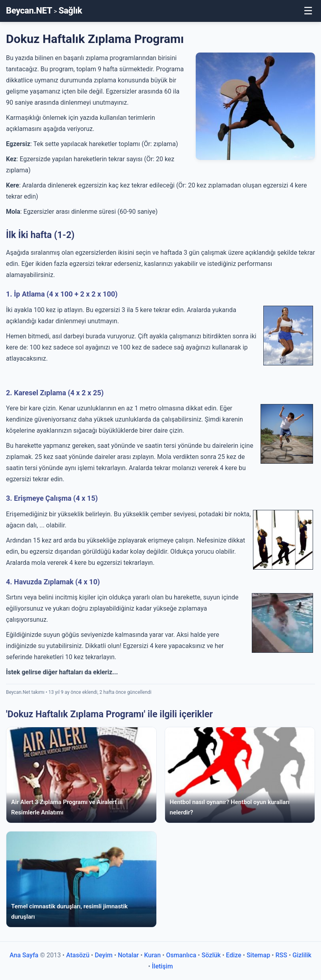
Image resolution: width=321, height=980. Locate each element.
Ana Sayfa (24, 955)
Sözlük (211, 955)
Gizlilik (302, 955)
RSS (281, 955)
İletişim (162, 966)
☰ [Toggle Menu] (308, 11)
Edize (233, 955)
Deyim (104, 955)
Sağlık (70, 11)
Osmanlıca (181, 955)
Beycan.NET (29, 11)
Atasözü (78, 955)
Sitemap (258, 955)
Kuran (152, 955)
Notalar (128, 955)
